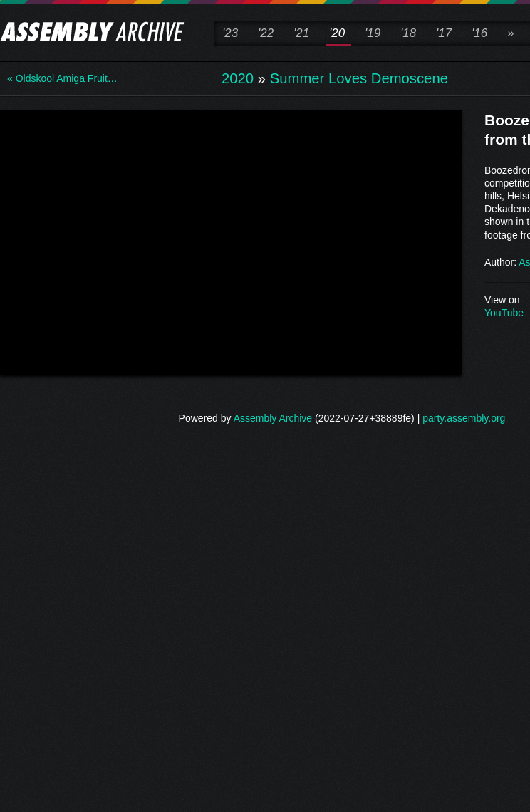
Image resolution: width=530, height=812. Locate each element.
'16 (479, 33)
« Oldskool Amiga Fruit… (62, 78)
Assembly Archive (273, 418)
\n (231, 241)
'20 (337, 33)
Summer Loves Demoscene (359, 78)
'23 (230, 33)
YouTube (504, 313)
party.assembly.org (464, 418)
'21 (301, 33)
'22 (266, 33)
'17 (444, 33)
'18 (408, 33)
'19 (373, 33)
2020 (238, 78)
